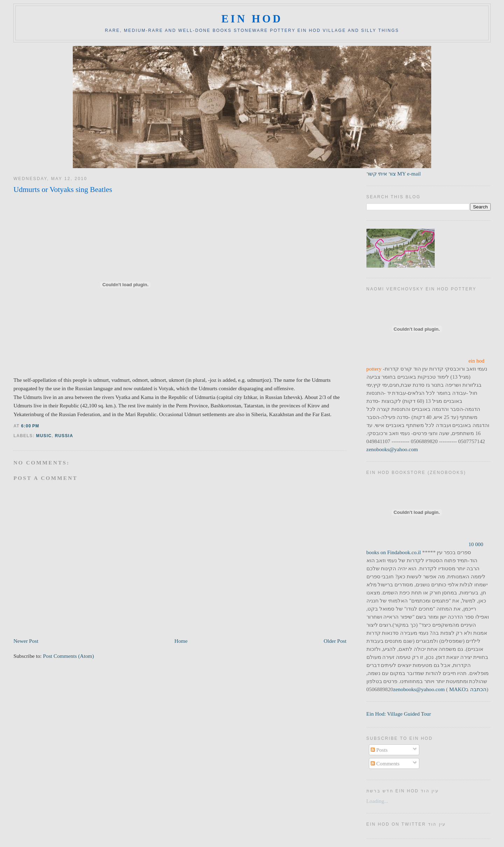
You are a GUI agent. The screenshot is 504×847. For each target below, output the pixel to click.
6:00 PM (30, 426)
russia (64, 436)
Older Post (335, 641)
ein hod (252, 19)
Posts (379, 750)
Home (181, 641)
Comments (385, 763)
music (44, 436)
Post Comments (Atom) (69, 656)
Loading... (377, 801)
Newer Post (26, 641)
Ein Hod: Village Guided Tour (399, 714)
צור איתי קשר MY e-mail (394, 174)
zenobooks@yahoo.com (392, 449)
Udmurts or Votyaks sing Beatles (63, 190)
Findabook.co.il (404, 552)
